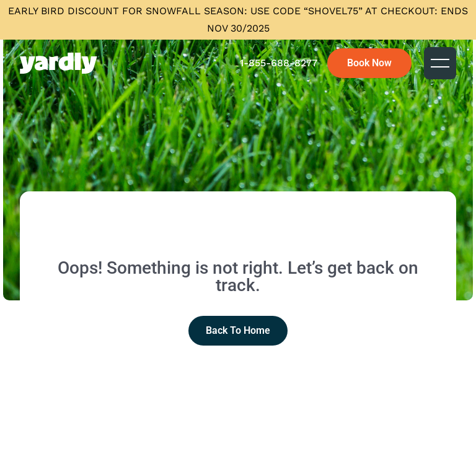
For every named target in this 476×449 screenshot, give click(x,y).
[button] (440, 63)
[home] (59, 63)
